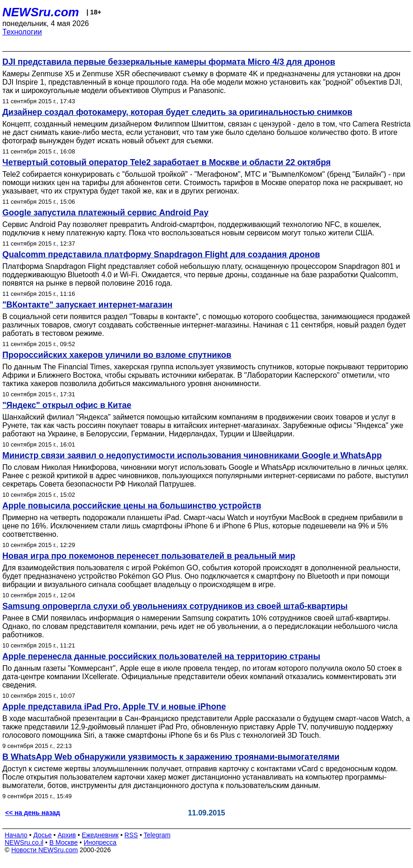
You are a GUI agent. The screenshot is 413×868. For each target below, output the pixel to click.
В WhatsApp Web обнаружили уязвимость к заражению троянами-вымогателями (171, 757)
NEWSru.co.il (24, 842)
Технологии (22, 32)
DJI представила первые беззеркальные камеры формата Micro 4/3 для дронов (169, 62)
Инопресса (100, 842)
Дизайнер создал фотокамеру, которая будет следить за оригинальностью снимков (177, 112)
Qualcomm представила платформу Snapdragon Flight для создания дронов (161, 254)
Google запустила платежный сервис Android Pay (105, 213)
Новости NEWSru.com (44, 850)
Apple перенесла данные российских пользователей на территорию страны (161, 656)
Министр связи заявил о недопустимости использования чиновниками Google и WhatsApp (192, 455)
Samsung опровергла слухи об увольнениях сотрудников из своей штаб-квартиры (175, 606)
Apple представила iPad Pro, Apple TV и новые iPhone (114, 707)
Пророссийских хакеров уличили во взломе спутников (117, 355)
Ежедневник (100, 835)
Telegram (157, 835)
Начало (16, 835)
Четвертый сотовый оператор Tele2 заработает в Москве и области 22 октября (166, 162)
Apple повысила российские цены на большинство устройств (132, 506)
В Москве (64, 842)
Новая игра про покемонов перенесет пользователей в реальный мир (149, 556)
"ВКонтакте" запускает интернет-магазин (87, 305)
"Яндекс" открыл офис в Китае (67, 405)
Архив (67, 835)
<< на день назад (33, 813)
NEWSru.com (41, 12)
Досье (42, 835)
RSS (131, 835)
